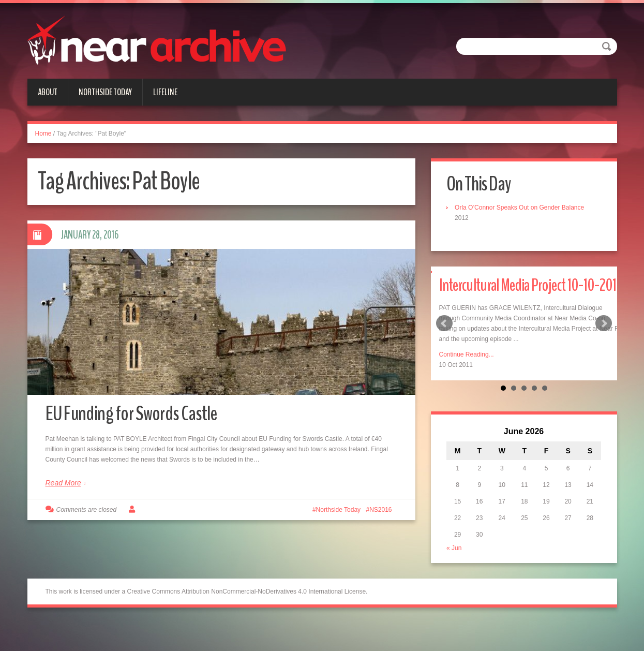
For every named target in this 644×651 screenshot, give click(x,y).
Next (604, 337)
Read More (63, 490)
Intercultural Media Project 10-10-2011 (525, 298)
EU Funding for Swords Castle (141, 419)
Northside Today (105, 92)
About (48, 92)
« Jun (456, 575)
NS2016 (380, 516)
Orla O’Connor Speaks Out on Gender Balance (522, 208)
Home (43, 134)
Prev (444, 337)
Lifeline (165, 92)
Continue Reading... (467, 381)
